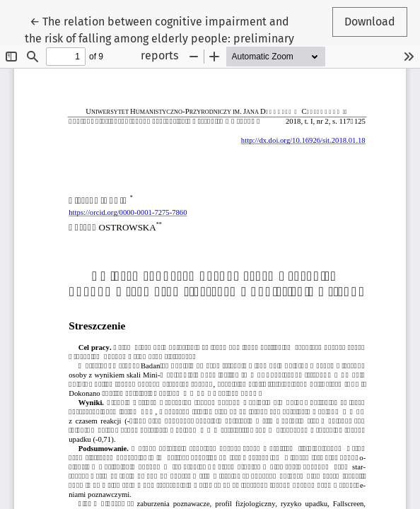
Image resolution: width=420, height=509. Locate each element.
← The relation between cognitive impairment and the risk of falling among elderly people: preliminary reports (159, 37)
